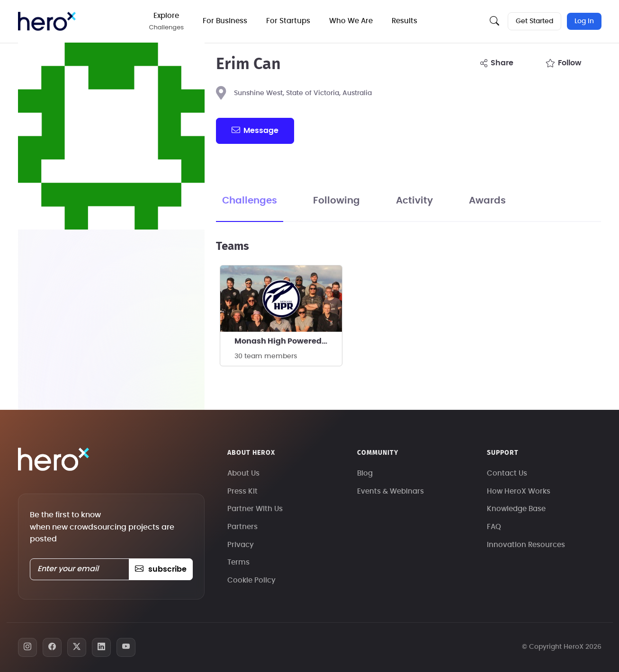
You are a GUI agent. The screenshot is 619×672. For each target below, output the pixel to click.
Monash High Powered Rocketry (288, 341)
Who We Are (351, 21)
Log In (584, 21)
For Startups (288, 21)
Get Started (534, 21)
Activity (414, 201)
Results (404, 21)
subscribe (161, 569)
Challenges (250, 201)
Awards (487, 201)
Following (336, 201)
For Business (225, 21)
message (255, 130)
